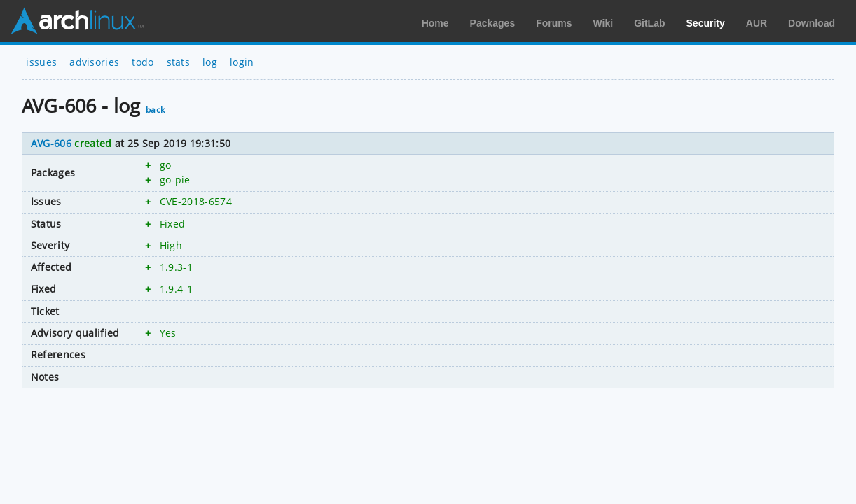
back (155, 110)
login (242, 62)
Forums (554, 23)
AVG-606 (51, 143)
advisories (94, 62)
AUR (757, 23)
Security (706, 23)
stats (179, 62)
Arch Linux (77, 21)
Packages (493, 23)
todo (143, 62)
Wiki (603, 23)
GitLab (649, 23)
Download (812, 23)
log (210, 62)
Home (435, 23)
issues (41, 62)
